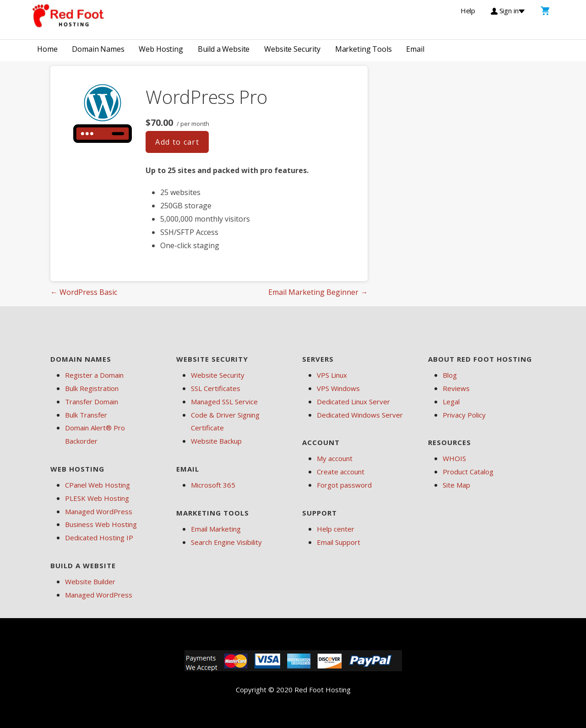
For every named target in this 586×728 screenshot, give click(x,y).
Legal (451, 402)
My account (335, 458)
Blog (450, 375)
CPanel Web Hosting (98, 485)
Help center (336, 529)
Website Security (292, 49)
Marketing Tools (364, 49)
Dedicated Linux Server (353, 402)
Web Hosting (161, 49)
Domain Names (98, 49)
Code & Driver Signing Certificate (225, 421)
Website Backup (216, 441)
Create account (341, 472)
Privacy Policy (464, 415)
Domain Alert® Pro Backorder (95, 434)
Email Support (339, 542)
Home (47, 49)
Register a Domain (94, 375)
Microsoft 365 (213, 485)
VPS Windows (338, 388)
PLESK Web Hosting (97, 498)
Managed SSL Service (224, 402)
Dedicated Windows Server (360, 415)
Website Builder (90, 581)
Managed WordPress (99, 511)
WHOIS (454, 458)
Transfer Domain (92, 402)
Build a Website (224, 49)
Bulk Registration (92, 388)
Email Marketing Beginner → (318, 292)
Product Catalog (468, 472)
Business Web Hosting (101, 524)
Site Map (456, 485)
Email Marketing (216, 529)
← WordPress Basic (84, 292)
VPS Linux (332, 375)
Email (415, 49)
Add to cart (177, 142)
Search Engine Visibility (226, 542)
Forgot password (344, 485)
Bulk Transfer (86, 415)
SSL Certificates (216, 388)
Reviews (456, 388)
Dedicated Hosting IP (99, 538)
